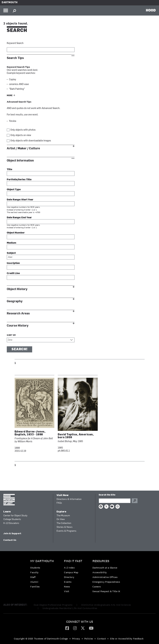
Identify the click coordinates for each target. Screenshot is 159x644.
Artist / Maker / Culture (23, 148)
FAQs (59, 503)
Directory (69, 577)
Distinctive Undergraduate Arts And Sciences (106, 605)
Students (35, 568)
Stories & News (65, 527)
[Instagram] (75, 628)
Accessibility (100, 572)
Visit (67, 591)
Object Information (20, 161)
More (10, 96)
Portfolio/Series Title (19, 180)
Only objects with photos (23, 130)
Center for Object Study (15, 516)
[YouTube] (91, 628)
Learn (7, 512)
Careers (97, 587)
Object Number (16, 233)
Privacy (76, 639)
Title (9, 170)
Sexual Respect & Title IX (106, 591)
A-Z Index (69, 568)
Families (35, 587)
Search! (19, 349)
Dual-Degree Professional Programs (53, 605)
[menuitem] (43, 575)
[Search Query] (115, 501)
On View (61, 519)
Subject (11, 253)
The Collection (64, 523)
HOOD (151, 10)
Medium (12, 243)
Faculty (34, 572)
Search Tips (15, 58)
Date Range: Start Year (20, 200)
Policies (89, 639)
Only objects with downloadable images (31, 141)
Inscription (13, 263)
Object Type (14, 190)
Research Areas (18, 313)
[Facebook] (67, 628)
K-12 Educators (11, 523)
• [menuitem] (70, 639)
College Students (12, 519)
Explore (61, 512)
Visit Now (63, 495)
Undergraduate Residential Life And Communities (70, 608)
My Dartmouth (42, 561)
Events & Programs (66, 531)
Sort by (11, 335)
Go (135, 501)
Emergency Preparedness (106, 582)
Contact (102, 639)
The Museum (63, 516)
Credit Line (13, 273)
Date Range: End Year (19, 218)
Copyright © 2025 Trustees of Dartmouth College (41, 639)
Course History (18, 326)
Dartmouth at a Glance (105, 568)
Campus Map (71, 572)
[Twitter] (83, 628)
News (67, 587)
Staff (33, 577)
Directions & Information (69, 499)
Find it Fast (73, 561)
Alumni (34, 582)
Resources (101, 561)
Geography (15, 301)
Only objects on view (21, 135)
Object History (17, 289)
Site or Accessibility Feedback (127, 639)
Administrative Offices (105, 577)
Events (68, 582)
